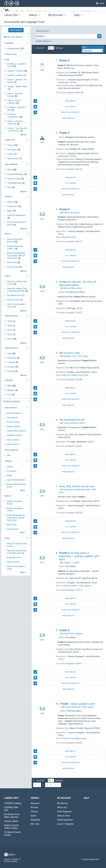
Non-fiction (12, 150)
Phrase (34, 812)
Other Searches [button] (11, 408)
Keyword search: (43, 31)
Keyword (35, 803)
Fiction (10, 145)
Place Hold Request (57, 112)
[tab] (16, 37)
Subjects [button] (8, 196)
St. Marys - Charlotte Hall (16, 109)
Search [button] (34, 21)
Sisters (10, 202)
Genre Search (13, 440)
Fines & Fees (64, 816)
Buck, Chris (12, 263)
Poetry (11, 154)
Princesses (12, 206)
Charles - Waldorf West (17, 87)
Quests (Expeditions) (16, 215)
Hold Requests (64, 812)
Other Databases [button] (11, 450)
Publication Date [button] (11, 316)
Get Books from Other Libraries (12, 816)
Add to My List (68, 118)
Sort (84, 47)
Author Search (13, 422)
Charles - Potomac (16, 71)
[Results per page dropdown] (51, 48)
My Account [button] (57, 21)
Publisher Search (14, 435)
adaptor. (73, 634)
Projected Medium (16, 174)
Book (10, 170)
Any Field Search (14, 413)
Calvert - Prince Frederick (14, 102)
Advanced (35, 820)
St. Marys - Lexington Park (17, 65)
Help (86, 798)
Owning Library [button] (11, 54)
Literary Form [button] (10, 140)
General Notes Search (16, 431)
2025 (10, 321)
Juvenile (11, 362)
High (10, 386)
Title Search (12, 418)
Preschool (12, 358)
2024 (10, 326)
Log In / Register (65, 824)
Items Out (62, 807)
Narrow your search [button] (13, 37)
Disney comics (13, 300)
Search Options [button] (44, 41)
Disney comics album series (16, 305)
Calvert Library (11, 821)
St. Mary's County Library (12, 834)
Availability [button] (9, 43)
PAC (9, 455)
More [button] (79, 22)
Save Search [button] (16, 30)
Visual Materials (15, 183)
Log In (102, 3)
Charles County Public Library (11, 827)
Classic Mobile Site (90, 859)
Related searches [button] (12, 401)
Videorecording (14, 179)
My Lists (35, 824)
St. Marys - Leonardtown (13, 116)
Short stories (13, 159)
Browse (34, 807)
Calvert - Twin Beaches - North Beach (17, 129)
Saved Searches (65, 820)
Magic (10, 211)
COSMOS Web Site (11, 809)
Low (9, 395)
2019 (10, 339)
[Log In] (97, 3)
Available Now (14, 49)
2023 (10, 330)
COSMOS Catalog (13, 803)
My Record (62, 803)
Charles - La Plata (15, 75)
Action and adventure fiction (17, 223)
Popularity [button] (9, 380)
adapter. (80, 707)
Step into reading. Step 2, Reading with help (17, 290)
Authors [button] (8, 234)
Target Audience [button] (11, 348)
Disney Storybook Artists (15, 241)
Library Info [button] (12, 21)
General (11, 371)
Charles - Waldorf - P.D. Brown (17, 81)
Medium (11, 390)
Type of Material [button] (11, 164)
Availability (55, 101)
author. (72, 213)
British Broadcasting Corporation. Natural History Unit (16, 256)
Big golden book (14, 295)
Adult (10, 354)
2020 (10, 335)
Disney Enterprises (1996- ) (15, 247)
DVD (10, 187)
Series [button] (7, 276)
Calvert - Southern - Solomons (16, 122)
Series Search (13, 444)
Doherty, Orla (13, 267)
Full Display (55, 107)
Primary (11, 367)
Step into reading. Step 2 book (17, 283)
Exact (33, 816)
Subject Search (14, 426)
